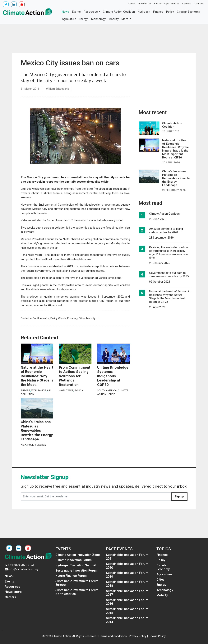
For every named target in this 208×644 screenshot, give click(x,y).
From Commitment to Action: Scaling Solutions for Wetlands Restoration (75, 376)
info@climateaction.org (23, 569)
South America (41, 318)
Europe (25, 390)
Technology (98, 19)
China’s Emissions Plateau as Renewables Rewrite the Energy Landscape (37, 431)
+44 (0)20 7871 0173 (21, 565)
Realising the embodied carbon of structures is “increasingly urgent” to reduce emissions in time (169, 253)
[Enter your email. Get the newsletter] (96, 497)
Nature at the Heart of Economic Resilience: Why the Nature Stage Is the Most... (37, 376)
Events (76, 12)
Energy (83, 19)
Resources (91, 12)
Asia (23, 445)
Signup (179, 496)
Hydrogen (144, 12)
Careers (187, 3)
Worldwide (39, 390)
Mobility (114, 19)
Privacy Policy (138, 636)
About (131, 3)
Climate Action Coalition (119, 12)
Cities (82, 318)
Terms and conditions (113, 636)
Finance (158, 12)
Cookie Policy (157, 636)
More (125, 19)
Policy (170, 12)
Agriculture (69, 19)
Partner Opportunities (166, 3)
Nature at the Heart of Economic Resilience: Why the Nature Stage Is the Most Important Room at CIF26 (170, 297)
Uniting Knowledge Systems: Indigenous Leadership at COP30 (113, 376)
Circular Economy (189, 12)
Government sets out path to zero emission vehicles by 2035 (169, 275)
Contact (199, 3)
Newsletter (144, 3)
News (66, 12)
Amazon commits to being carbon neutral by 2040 (166, 231)
